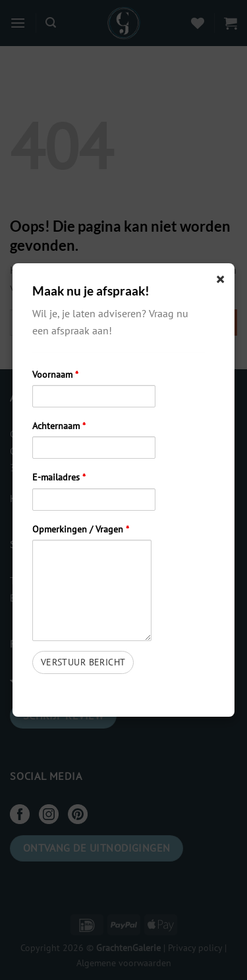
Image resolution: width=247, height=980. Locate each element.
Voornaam (55, 374)
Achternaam (59, 426)
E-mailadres (59, 477)
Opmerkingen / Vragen (81, 529)
